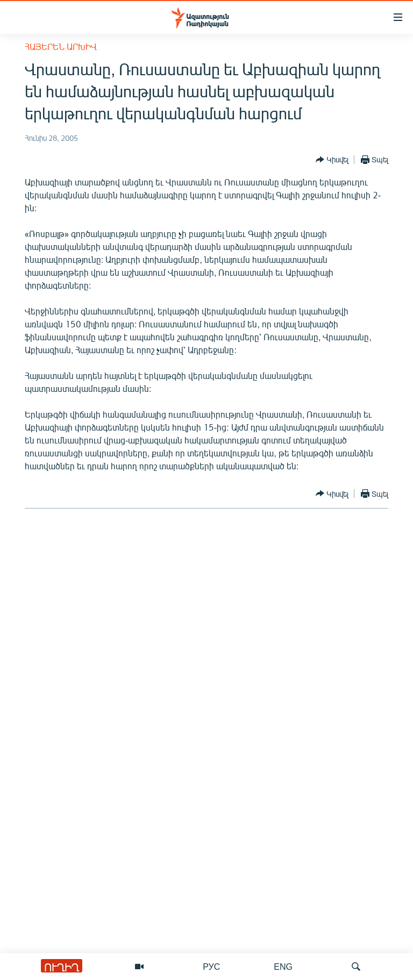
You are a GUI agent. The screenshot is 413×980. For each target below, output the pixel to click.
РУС (211, 966)
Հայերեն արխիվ (61, 47)
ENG (283, 966)
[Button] (332, 160)
